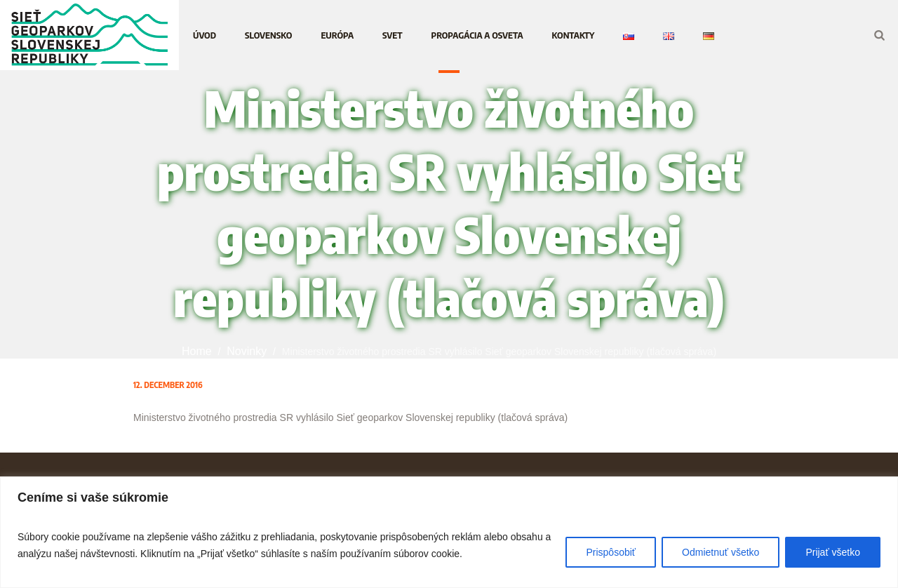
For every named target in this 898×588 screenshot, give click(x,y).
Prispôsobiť (611, 552)
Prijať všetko (833, 552)
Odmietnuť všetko (721, 552)
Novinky (247, 351)
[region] (449, 532)
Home (197, 351)
